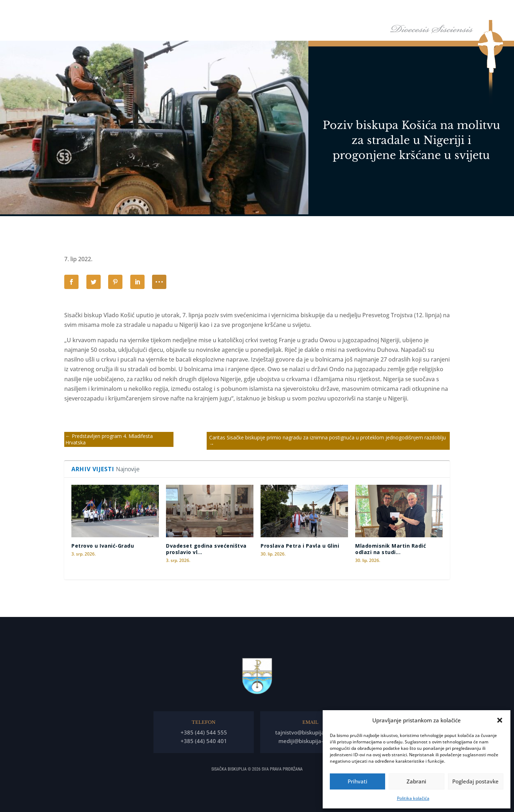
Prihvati (357, 781)
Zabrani (416, 781)
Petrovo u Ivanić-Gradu (103, 546)
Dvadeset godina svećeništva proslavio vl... (206, 549)
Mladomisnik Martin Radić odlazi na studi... (390, 549)
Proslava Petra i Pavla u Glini (300, 546)
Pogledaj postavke (475, 781)
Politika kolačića (413, 798)
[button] (500, 720)
